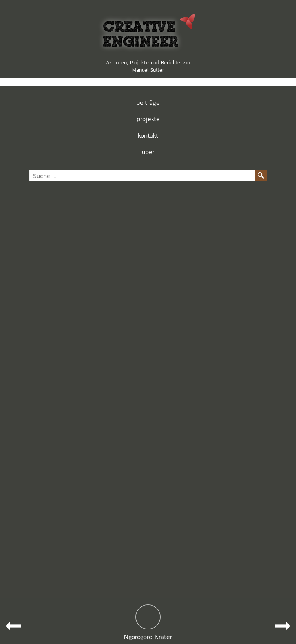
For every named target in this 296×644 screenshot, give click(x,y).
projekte (148, 119)
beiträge (148, 102)
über (148, 152)
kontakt (148, 135)
